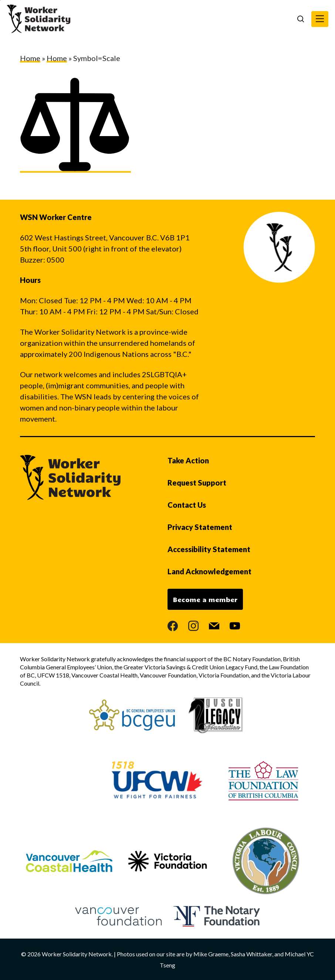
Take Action (188, 460)
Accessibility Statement (209, 549)
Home (30, 58)
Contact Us (187, 505)
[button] (320, 19)
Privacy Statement (200, 527)
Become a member (205, 599)
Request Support (197, 483)
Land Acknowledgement (209, 571)
